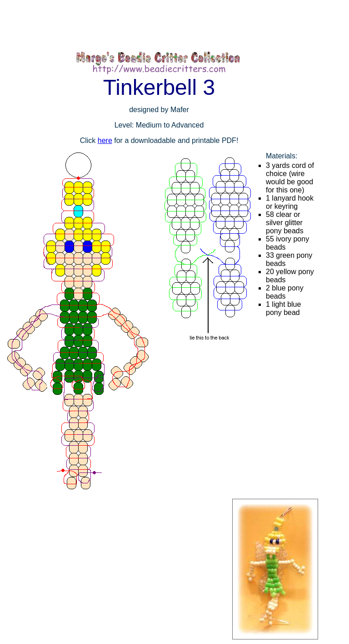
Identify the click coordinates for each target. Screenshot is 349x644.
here (105, 140)
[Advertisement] (165, 25)
